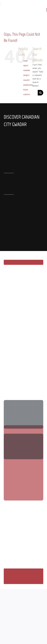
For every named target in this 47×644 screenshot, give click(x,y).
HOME (25, 61)
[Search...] (35, 93)
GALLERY (27, 80)
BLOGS (26, 90)
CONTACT (27, 95)
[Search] (40, 93)
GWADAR (27, 70)
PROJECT (26, 75)
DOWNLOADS (28, 85)
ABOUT (26, 66)
